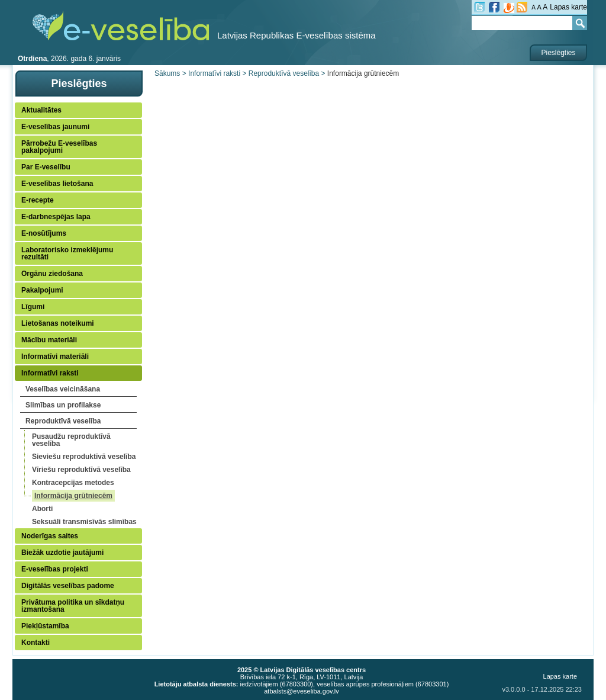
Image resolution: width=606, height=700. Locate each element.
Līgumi (33, 307)
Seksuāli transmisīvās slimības (84, 522)
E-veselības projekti (55, 569)
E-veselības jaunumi (55, 127)
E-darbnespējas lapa (56, 217)
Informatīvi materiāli (55, 357)
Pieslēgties (558, 53)
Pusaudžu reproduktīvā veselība (71, 440)
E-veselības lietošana (57, 184)
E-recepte (38, 200)
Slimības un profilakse (63, 405)
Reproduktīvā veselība (63, 421)
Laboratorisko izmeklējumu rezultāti (67, 253)
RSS (522, 7)
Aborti (42, 509)
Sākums (167, 73)
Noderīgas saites (50, 536)
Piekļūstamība (45, 626)
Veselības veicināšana (63, 389)
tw (479, 7)
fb (494, 7)
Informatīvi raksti (50, 373)
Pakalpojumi (42, 290)
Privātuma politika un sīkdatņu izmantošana (73, 606)
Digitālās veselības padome (68, 586)
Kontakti (36, 643)
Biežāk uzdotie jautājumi (62, 553)
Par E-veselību (46, 167)
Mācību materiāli (49, 340)
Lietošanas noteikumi (58, 323)
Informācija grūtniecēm (73, 496)
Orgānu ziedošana (52, 274)
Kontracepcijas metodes (73, 483)
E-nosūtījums (44, 233)
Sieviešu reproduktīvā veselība (84, 457)
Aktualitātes (41, 110)
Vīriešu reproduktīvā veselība (81, 470)
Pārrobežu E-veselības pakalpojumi (59, 147)
